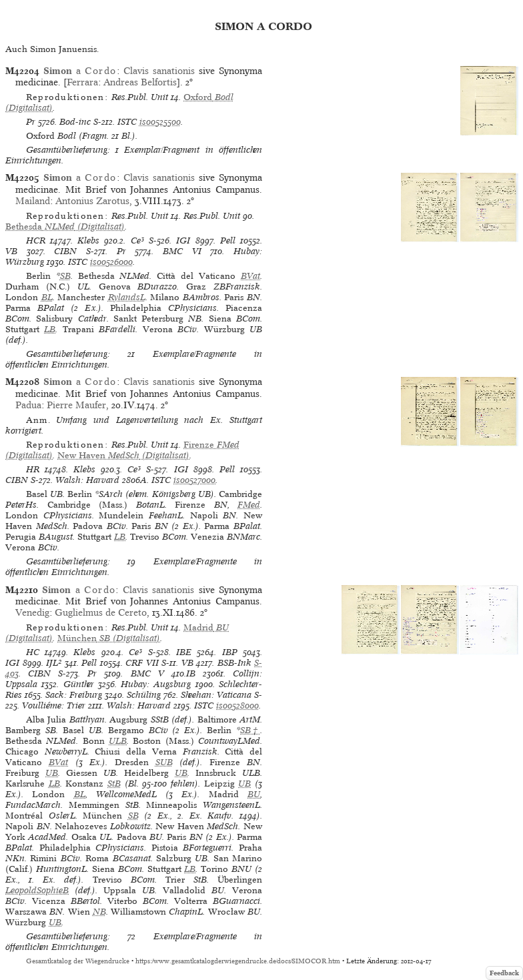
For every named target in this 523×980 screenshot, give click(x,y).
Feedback (504, 973)
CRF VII (142, 663)
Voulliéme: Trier (54, 705)
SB (65, 276)
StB (114, 784)
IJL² (54, 663)
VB (11, 251)
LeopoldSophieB (37, 890)
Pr (31, 122)
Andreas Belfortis (140, 82)
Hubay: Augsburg (156, 684)
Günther (79, 684)
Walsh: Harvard (87, 480)
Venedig (32, 612)
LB (50, 329)
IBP (230, 652)
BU (254, 794)
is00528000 (237, 705)
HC (33, 652)
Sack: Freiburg (74, 695)
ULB (118, 741)
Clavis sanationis (159, 71)
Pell (228, 240)
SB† (250, 730)
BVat (250, 276)
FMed (249, 505)
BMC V (147, 673)
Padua (28, 405)
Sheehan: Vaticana (216, 695)
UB (52, 773)
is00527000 (194, 480)
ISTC (127, 122)
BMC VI (182, 251)
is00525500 (160, 122)
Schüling (144, 695)
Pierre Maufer (76, 405)
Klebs (88, 240)
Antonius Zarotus (92, 201)
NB (99, 912)
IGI (183, 240)
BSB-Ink (234, 663)
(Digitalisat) (65, 226)
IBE (184, 652)
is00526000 (111, 262)
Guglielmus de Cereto (101, 612)
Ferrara (82, 82)
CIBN (65, 251)
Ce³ (137, 240)
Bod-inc (75, 122)
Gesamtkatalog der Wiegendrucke (78, 961)
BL (47, 297)
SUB (164, 762)
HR (33, 469)
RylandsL (127, 297)
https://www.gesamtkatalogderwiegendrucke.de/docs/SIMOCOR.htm (238, 961)
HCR (36, 240)
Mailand (33, 201)
